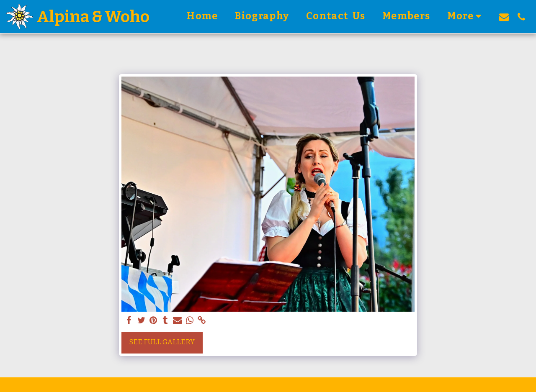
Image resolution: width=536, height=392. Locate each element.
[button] (504, 17)
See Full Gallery (162, 342)
